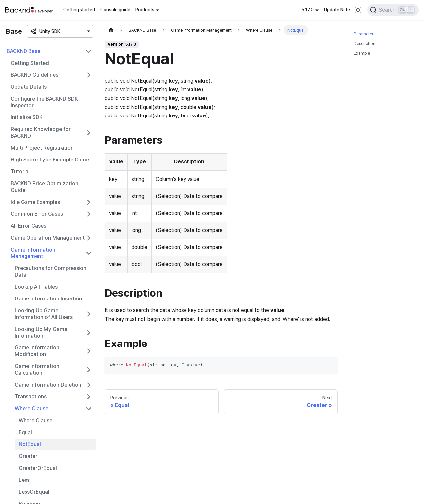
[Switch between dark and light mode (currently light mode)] (358, 10)
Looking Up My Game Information (41, 332)
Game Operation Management (48, 238)
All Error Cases (28, 226)
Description (365, 44)
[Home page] (111, 30)
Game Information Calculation (37, 369)
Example (362, 53)
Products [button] (145, 10)
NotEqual (30, 444)
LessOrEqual (34, 492)
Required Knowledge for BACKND (41, 133)
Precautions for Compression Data (51, 272)
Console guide (115, 10)
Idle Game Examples (35, 202)
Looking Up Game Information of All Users (44, 314)
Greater (28, 456)
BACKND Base (24, 51)
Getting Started (30, 63)
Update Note (337, 10)
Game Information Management (33, 253)
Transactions (31, 397)
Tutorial (20, 172)
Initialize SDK (27, 117)
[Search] (393, 10)
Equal (25, 432)
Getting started (79, 10)
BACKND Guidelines (34, 75)
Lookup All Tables (36, 287)
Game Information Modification (37, 351)
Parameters (365, 34)
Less (24, 480)
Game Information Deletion (48, 385)
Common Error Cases (37, 214)
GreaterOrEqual (38, 468)
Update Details (29, 87)
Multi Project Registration (42, 148)
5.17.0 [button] (308, 10)
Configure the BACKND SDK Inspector (44, 102)
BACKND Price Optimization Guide (44, 187)
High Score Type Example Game (50, 160)
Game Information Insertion (48, 299)
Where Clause (31, 409)
